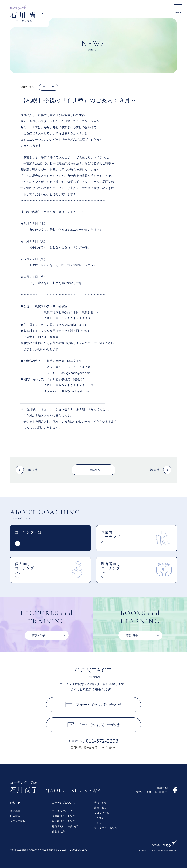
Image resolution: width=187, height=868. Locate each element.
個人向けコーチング (64, 821)
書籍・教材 (100, 808)
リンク (98, 823)
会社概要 (99, 818)
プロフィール (102, 813)
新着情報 (15, 816)
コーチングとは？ (62, 811)
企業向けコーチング (64, 816)
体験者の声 (58, 831)
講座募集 (15, 811)
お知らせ (15, 803)
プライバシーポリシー (107, 828)
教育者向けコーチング (65, 826)
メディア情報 (18, 821)
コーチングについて (64, 803)
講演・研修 (100, 803)
